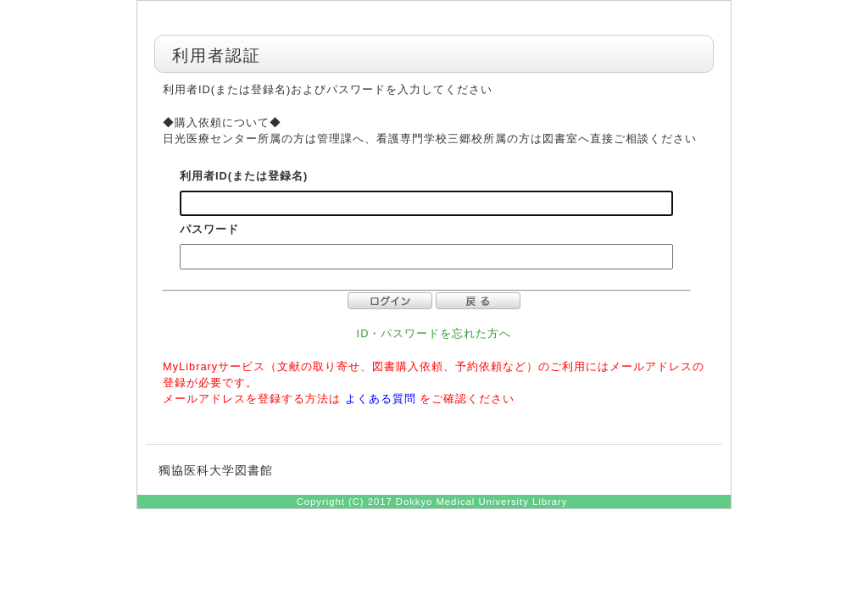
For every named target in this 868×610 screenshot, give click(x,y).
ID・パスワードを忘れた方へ (434, 333)
